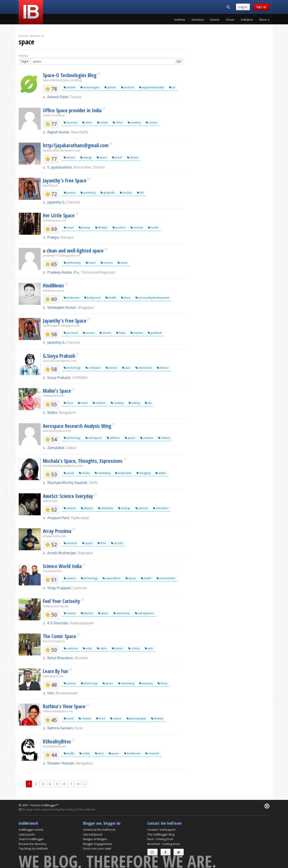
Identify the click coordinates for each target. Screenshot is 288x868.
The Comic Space (59, 636)
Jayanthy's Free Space (65, 180)
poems (70, 193)
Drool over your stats (97, 848)
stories (105, 333)
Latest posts (27, 834)
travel (117, 157)
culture (116, 718)
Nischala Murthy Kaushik (67, 483)
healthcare (132, 753)
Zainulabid (56, 448)
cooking (117, 403)
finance (163, 368)
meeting (134, 123)
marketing (102, 473)
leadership (123, 473)
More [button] (264, 20)
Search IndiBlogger (31, 839)
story (126, 298)
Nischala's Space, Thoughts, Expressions (83, 461)
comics (134, 648)
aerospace (94, 438)
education (161, 508)
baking (134, 403)
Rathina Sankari (60, 728)
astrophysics (144, 613)
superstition (112, 578)
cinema (107, 263)
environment (166, 578)
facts (99, 753)
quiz (126, 368)
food (68, 403)
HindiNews (53, 285)
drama (133, 157)
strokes (126, 193)
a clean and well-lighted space (73, 251)
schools (142, 508)
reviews (137, 228)
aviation (147, 438)
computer (93, 368)
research (152, 753)
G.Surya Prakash (59, 356)
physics (87, 508)
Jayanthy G (56, 202)
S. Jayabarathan (60, 167)
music (123, 263)
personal (71, 333)
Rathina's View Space (64, 706)
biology (124, 508)
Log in (243, 7)
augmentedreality (152, 87)
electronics (144, 368)
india (87, 648)
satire (102, 648)
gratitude (108, 193)
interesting (126, 683)
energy (86, 157)
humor (118, 648)
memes (137, 333)
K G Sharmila (57, 623)
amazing (146, 683)
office (87, 123)
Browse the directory (33, 844)
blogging (143, 473)
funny (162, 683)
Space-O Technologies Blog (70, 75)
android (128, 87)
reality (85, 753)
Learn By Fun (55, 671)
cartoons (71, 648)
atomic (69, 157)
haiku (121, 333)
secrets (117, 543)
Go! (179, 61)
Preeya (53, 237)
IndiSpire (247, 20)
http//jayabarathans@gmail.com (76, 145)
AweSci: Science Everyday (68, 496)
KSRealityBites (57, 741)
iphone (110, 87)
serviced (70, 123)
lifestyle (101, 228)
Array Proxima (57, 531)
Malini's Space (57, 391)
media (84, 473)
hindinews (71, 298)
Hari (51, 693)
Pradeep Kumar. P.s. (63, 272)
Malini (52, 412)
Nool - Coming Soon (160, 839)
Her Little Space (59, 215)
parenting (88, 193)
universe (70, 543)
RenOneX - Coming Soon (164, 844)
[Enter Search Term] (102, 61)
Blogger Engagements (98, 844)
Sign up (261, 7)
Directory (198, 20)
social (69, 473)
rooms (151, 123)
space (102, 157)
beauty (84, 228)
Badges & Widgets (95, 839)
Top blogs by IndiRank (33, 848)
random (99, 403)
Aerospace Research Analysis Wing (77, 426)
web (149, 648)
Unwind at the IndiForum (99, 830)
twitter (161, 473)
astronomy (122, 613)
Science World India (62, 566)
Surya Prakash (59, 378)
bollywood (92, 298)
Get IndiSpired (93, 834)
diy (148, 403)
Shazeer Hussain (61, 763)
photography (136, 718)
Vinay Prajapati (59, 588)
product (119, 228)
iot (172, 87)
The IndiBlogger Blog (161, 834)
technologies (90, 87)
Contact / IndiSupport (161, 830)
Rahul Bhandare (60, 658)
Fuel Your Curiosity (61, 601)
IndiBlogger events (31, 830)
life (140, 193)
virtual (102, 123)
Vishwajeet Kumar (62, 307)
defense (113, 438)
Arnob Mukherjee (62, 553)
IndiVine (180, 20)
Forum (230, 20)
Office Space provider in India (72, 110)
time (102, 543)
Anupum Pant (58, 518)
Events (215, 20)
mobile (70, 87)
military (164, 438)
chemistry (106, 508)
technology (72, 368)
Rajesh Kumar (58, 132)
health (153, 228)
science (70, 508)
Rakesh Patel (58, 97)
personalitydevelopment (152, 298)
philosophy (72, 263)
